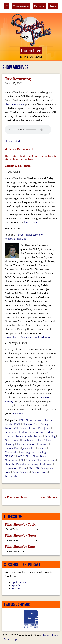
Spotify (16, 586)
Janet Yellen (29, 448)
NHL (28, 456)
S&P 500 (34, 468)
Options (30, 460)
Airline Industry (34, 420)
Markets (42, 448)
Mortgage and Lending (33, 452)
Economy (10, 432)
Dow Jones (44, 428)
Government (12, 440)
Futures (38, 436)
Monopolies (12, 452)
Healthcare (28, 440)
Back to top (10, 639)
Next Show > (49, 497)
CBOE (17, 424)
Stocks (35, 472)
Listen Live (31, 51)
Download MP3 (14, 141)
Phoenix (10, 464)
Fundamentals (24, 436)
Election (22, 432)
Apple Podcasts (20, 583)
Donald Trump (28, 428)
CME (36, 424)
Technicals (11, 476)
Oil (22, 460)
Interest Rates (13, 448)
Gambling (50, 436)
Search (53, 6)
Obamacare (12, 460)
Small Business (21, 472)
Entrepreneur (36, 432)
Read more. (31, 222)
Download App (21, 6)
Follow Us (39, 6)
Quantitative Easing (27, 464)
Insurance (43, 444)
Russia (23, 468)
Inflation (31, 444)
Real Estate (46, 464)
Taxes (44, 472)
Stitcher (16, 589)
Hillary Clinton (44, 440)
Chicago (27, 424)
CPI (16, 428)
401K (21, 420)
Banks (49, 420)
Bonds (9, 424)
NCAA (21, 456)
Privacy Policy (51, 635)
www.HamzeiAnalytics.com (21, 337)
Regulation (11, 468)
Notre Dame (40, 456)
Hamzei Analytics (15, 104)
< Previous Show (16, 497)
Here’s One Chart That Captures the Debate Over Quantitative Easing (31, 157)
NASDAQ (10, 456)
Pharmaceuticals (46, 460)
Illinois (20, 444)
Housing (10, 444)
